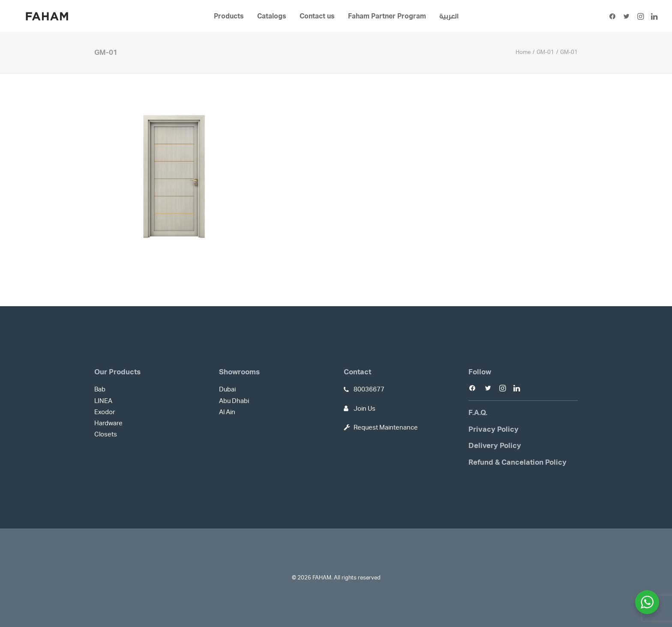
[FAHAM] (47, 16)
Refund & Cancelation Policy (517, 462)
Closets (106, 434)
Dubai (227, 390)
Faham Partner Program (387, 16)
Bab (100, 390)
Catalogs (272, 16)
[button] (614, 16)
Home (523, 52)
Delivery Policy (495, 446)
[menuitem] (229, 16)
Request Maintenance (386, 428)
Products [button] (229, 16)
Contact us (317, 16)
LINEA (103, 401)
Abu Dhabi (234, 401)
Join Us (364, 409)
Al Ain (227, 412)
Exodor (105, 412)
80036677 (369, 390)
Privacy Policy (493, 429)
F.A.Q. (478, 413)
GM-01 (545, 52)
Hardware (108, 423)
